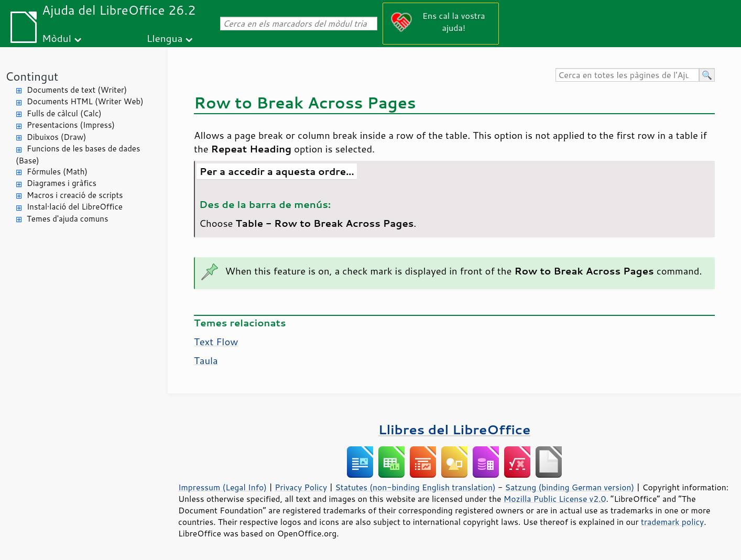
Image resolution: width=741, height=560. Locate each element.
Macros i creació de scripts (75, 195)
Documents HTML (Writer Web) (85, 101)
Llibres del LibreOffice (454, 429)
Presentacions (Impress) (71, 125)
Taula (206, 360)
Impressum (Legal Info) (222, 487)
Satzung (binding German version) (570, 487)
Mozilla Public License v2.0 (555, 499)
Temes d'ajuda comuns (67, 219)
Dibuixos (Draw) (56, 137)
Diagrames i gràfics (62, 183)
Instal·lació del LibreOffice (75, 207)
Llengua (165, 38)
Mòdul (57, 38)
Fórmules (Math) (57, 172)
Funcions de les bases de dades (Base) (78, 155)
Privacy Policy (301, 487)
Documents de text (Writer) (77, 90)
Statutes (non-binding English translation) (415, 487)
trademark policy (672, 522)
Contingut (32, 76)
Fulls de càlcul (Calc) (64, 113)
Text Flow (216, 342)
